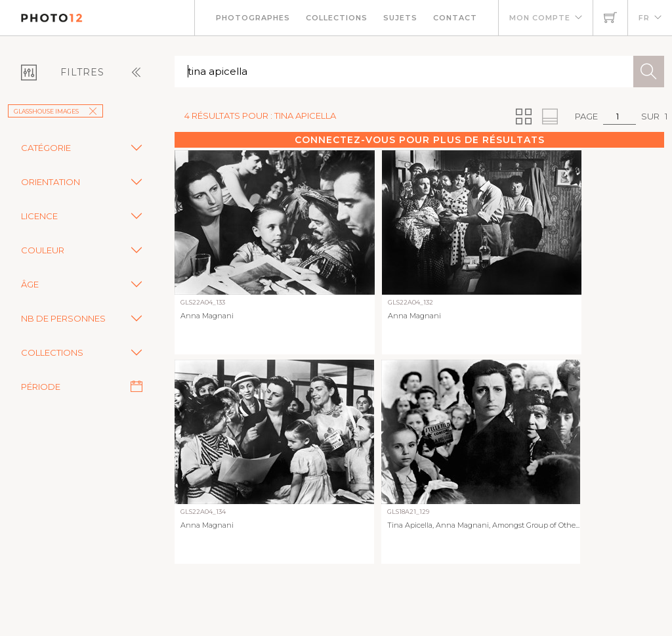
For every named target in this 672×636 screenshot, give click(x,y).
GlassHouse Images (55, 111)
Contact (455, 18)
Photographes (253, 18)
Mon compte (540, 18)
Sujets (400, 18)
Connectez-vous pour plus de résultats (420, 140)
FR (644, 18)
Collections (337, 18)
